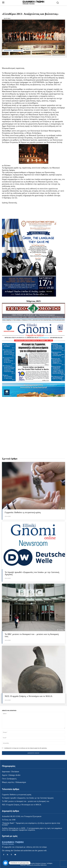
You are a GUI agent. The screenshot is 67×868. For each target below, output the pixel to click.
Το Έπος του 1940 (9, 820)
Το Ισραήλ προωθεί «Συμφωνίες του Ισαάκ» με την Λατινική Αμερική (32, 573)
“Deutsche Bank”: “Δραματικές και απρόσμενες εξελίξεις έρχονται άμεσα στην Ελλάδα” (31, 824)
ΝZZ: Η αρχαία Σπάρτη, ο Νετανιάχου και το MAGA (29, 696)
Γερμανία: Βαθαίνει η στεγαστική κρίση (23, 512)
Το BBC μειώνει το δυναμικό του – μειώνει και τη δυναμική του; (32, 635)
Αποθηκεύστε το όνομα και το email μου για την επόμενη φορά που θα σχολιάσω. (26, 748)
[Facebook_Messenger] (6, 863)
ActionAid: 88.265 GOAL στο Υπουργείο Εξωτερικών (22, 816)
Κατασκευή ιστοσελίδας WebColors (37, 865)
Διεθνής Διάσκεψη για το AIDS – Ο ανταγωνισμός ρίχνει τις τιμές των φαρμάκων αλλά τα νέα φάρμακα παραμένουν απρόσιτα (32, 829)
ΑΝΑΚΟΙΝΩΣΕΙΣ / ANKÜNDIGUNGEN (13, 51)
